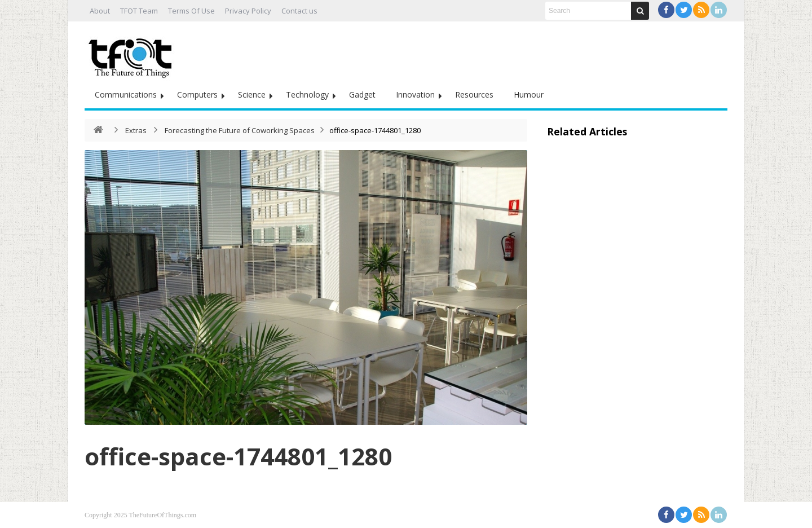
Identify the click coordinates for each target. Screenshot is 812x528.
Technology (307, 94)
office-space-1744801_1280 (238, 456)
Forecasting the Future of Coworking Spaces (240, 130)
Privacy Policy (248, 11)
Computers (197, 94)
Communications (126, 94)
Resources (474, 94)
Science (252, 94)
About (100, 11)
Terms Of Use (191, 11)
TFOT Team (139, 11)
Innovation (415, 94)
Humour (529, 94)
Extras (136, 130)
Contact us (299, 11)
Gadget (362, 94)
